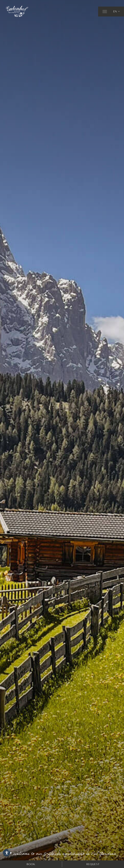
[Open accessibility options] (7, 853)
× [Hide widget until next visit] (10, 850)
